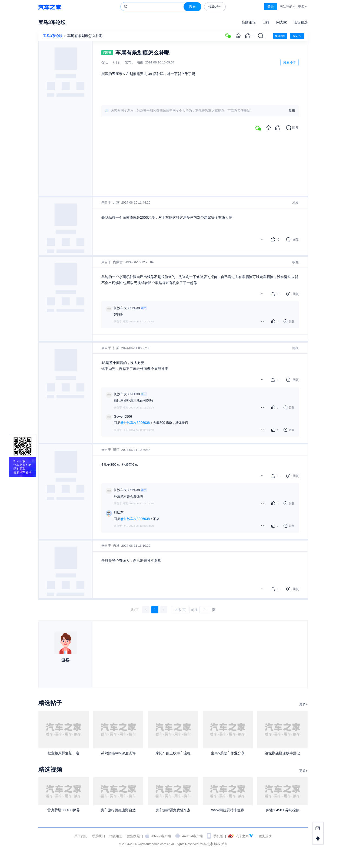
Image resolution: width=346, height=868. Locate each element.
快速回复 (280, 36)
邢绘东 (119, 512)
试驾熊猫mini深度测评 (118, 753)
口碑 (266, 22)
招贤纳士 (116, 836)
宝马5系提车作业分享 (228, 753)
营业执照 (133, 836)
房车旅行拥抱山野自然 (118, 810)
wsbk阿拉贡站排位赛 (228, 810)
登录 (271, 7)
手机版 (218, 836)
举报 (292, 111)
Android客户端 (192, 836)
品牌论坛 (249, 22)
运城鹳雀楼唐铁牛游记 (282, 753)
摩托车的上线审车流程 (173, 753)
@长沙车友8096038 (135, 423)
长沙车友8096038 (127, 308)
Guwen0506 (123, 417)
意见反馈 (265, 836)
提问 (297, 36)
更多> (303, 704)
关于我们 (81, 836)
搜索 (192, 7)
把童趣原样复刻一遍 (63, 753)
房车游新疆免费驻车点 (173, 810)
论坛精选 (301, 22)
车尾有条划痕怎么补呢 (85, 36)
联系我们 (98, 836)
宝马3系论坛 (52, 22)
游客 (65, 660)
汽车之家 (50, 7)
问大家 (282, 22)
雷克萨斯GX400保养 (63, 810)
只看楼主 (290, 63)
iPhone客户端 (161, 836)
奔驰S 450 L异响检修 (282, 810)
